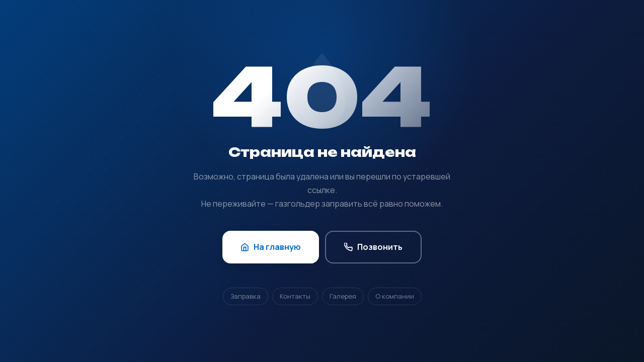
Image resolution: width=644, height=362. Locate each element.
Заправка (246, 296)
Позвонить (373, 247)
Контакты (295, 296)
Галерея (343, 296)
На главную (271, 247)
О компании (395, 296)
